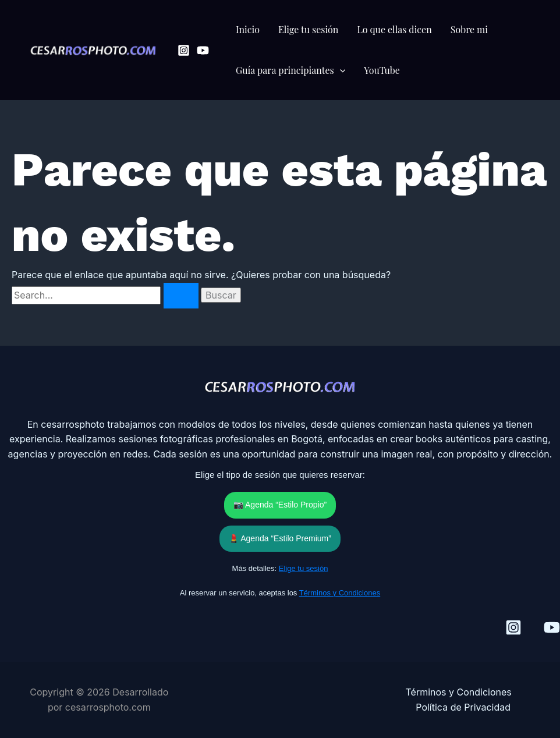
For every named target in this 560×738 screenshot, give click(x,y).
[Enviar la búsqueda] (181, 296)
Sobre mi (469, 29)
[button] (340, 70)
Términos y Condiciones (340, 593)
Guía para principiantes (290, 70)
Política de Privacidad (463, 707)
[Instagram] (184, 50)
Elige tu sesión (309, 29)
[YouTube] (203, 50)
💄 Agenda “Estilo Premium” (280, 538)
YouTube (382, 70)
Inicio (248, 29)
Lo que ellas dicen (394, 29)
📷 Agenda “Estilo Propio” (280, 505)
